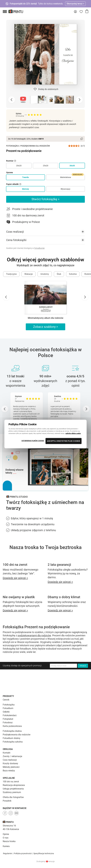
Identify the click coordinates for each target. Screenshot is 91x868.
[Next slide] (79, 100)
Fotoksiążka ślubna (12, 731)
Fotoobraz (8, 723)
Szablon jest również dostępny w (25, 248)
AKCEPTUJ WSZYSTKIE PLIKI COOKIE (64, 441)
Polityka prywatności (23, 853)
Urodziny (45, 274)
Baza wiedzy (9, 771)
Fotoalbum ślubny (12, 738)
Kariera (6, 846)
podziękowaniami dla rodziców (34, 635)
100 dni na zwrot (11, 782)
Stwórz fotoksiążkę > (46, 199)
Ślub (59, 274)
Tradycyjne (11, 274)
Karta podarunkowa (12, 726)
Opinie (6, 834)
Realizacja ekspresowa (14, 785)
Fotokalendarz (10, 715)
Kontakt (7, 753)
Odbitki (6, 712)
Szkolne (73, 274)
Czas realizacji (10, 760)
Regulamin (8, 853)
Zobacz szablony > (46, 327)
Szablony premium (12, 792)
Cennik (6, 700)
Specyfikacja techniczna (44, 853)
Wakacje (29, 274)
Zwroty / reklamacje (12, 756)
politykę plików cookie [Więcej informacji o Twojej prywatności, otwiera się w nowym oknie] (73, 433)
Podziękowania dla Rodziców (35, 146)
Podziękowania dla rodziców (17, 735)
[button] (5, 12)
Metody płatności (11, 767)
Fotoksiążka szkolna (13, 742)
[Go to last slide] (6, 297)
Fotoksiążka (12, 146)
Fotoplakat (8, 719)
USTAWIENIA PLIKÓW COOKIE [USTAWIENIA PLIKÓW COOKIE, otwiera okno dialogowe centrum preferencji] (33, 441)
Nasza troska (9, 841)
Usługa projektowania (13, 789)
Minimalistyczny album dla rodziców (46, 318)
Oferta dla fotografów (13, 797)
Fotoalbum (8, 708)
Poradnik (7, 801)
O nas (6, 838)
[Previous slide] (12, 100)
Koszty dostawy (10, 763)
